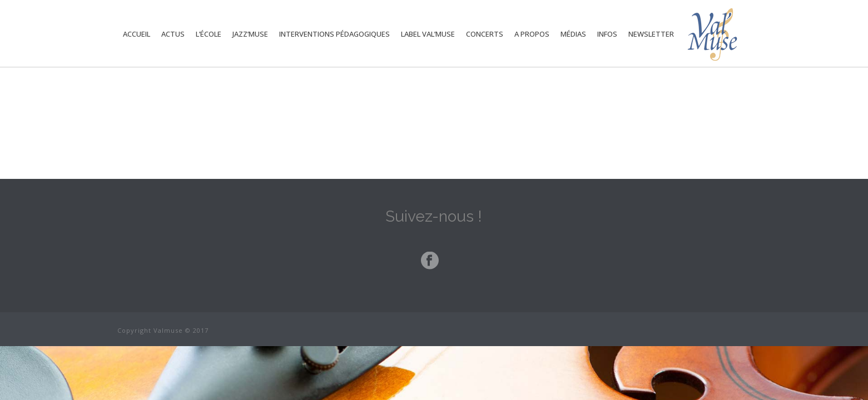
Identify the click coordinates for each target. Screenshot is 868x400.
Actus (173, 34)
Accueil (137, 34)
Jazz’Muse (250, 34)
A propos (532, 34)
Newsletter (651, 34)
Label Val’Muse (428, 34)
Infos (607, 34)
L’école (209, 34)
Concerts (485, 34)
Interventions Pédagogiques (334, 34)
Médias (573, 34)
